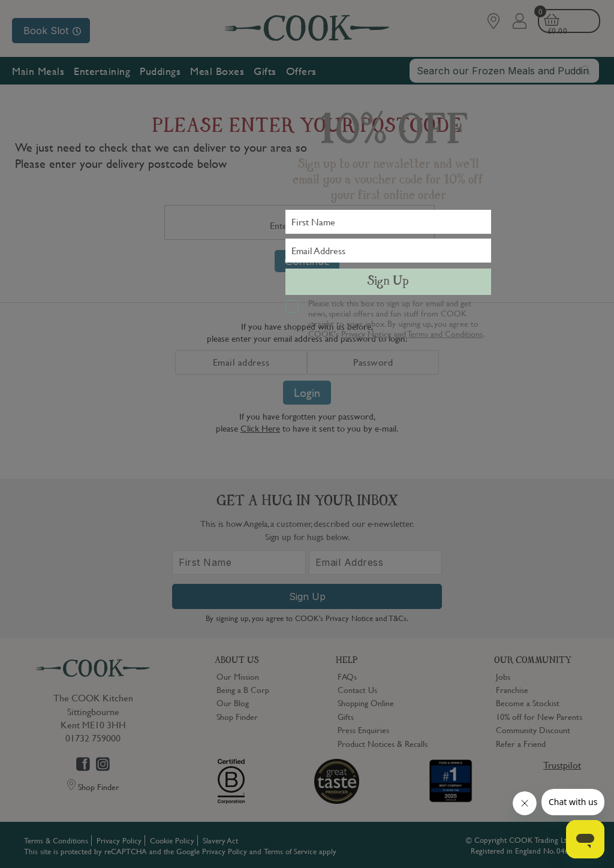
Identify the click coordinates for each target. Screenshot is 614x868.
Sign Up (388, 282)
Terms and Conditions (445, 333)
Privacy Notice (366, 333)
